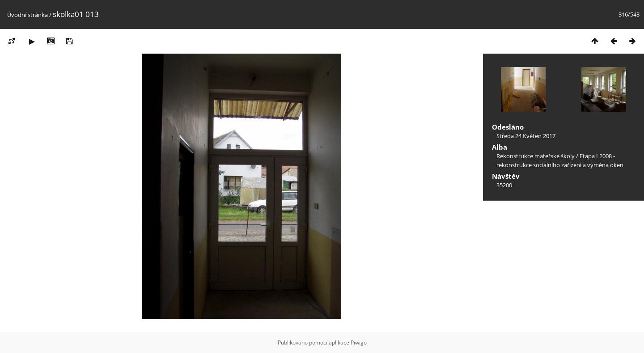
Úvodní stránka (28, 15)
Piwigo (359, 342)
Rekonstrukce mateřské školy (536, 156)
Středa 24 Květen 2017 (526, 136)
